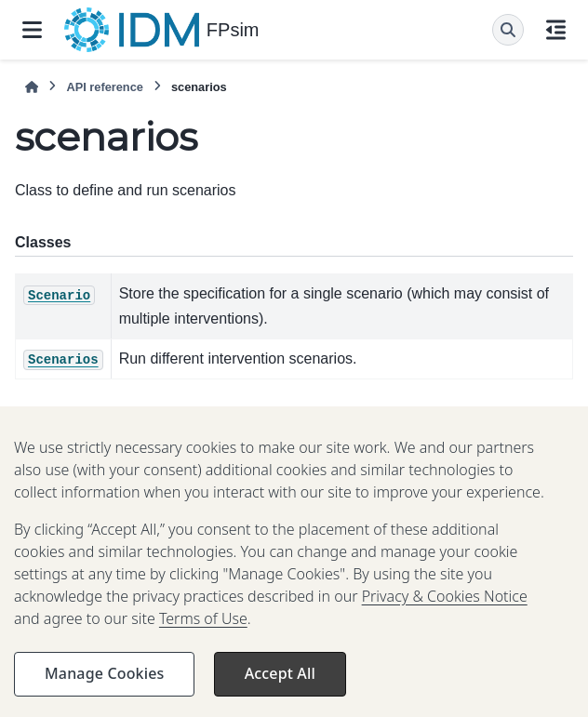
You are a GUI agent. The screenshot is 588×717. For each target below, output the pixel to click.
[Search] (508, 30)
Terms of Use (203, 633)
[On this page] (556, 30)
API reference (105, 87)
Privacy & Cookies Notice (445, 611)
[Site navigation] (32, 30)
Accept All (280, 688)
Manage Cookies (104, 688)
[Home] (32, 87)
